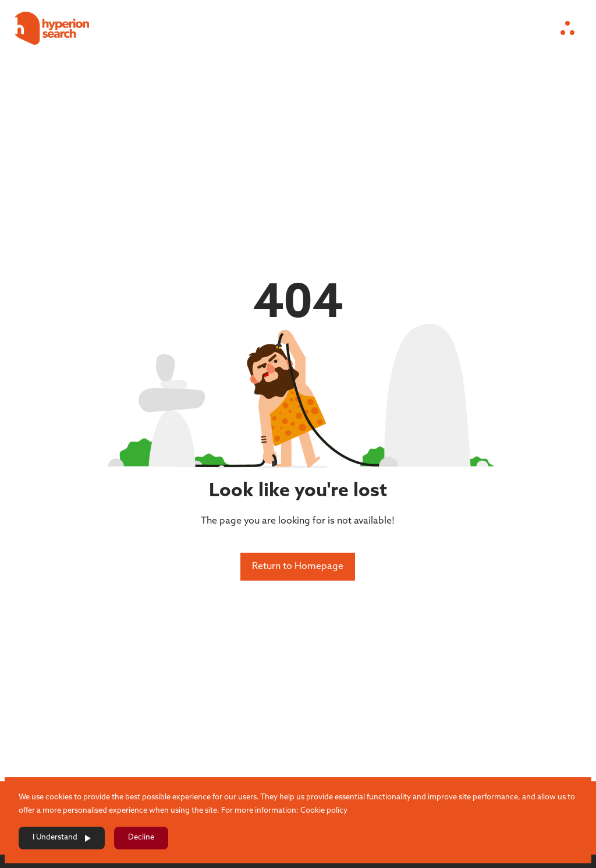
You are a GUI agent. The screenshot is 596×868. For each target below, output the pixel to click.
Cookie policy (324, 811)
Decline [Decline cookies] (141, 837)
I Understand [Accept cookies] (55, 837)
